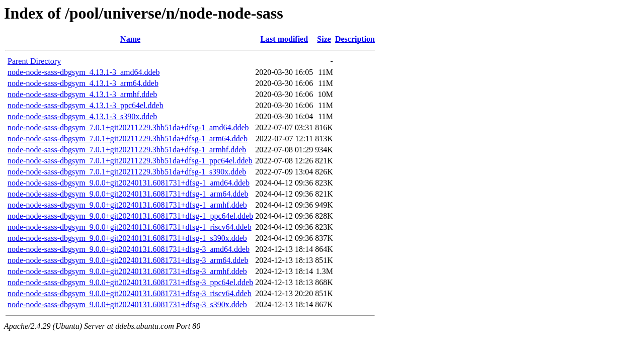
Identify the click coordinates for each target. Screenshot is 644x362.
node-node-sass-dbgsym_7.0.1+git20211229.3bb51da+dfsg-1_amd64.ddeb (128, 127)
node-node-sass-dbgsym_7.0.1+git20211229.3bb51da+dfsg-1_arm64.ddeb (128, 139)
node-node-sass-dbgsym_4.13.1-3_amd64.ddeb (84, 72)
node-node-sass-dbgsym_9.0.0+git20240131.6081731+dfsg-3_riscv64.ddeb (130, 293)
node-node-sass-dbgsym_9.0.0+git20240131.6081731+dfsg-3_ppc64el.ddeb (130, 282)
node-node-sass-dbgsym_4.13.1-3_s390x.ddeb (82, 116)
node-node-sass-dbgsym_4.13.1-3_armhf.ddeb (82, 94)
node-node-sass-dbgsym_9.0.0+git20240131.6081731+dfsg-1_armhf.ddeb (127, 205)
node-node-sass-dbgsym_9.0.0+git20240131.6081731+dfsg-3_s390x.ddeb (127, 304)
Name (130, 39)
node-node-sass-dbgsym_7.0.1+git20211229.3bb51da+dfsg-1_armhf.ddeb (127, 150)
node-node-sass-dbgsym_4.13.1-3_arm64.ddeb (83, 83)
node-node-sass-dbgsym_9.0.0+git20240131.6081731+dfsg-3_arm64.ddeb (128, 260)
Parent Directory (34, 61)
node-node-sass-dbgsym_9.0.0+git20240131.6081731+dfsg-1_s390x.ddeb (127, 238)
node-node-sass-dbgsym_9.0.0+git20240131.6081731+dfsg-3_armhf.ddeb (127, 271)
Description (355, 39)
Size (324, 39)
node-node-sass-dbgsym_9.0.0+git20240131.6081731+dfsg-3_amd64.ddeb (129, 249)
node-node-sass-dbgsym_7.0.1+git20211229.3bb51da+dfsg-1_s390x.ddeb (127, 172)
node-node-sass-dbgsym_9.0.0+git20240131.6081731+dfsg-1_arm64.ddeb (128, 194)
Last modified (284, 39)
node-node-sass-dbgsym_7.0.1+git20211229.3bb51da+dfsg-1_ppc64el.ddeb (130, 161)
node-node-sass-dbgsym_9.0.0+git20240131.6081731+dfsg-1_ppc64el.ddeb (130, 216)
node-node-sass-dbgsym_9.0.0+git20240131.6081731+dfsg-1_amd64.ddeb (129, 183)
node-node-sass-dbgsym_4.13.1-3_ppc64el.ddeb (86, 105)
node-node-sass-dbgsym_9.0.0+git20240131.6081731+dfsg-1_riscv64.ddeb (130, 227)
